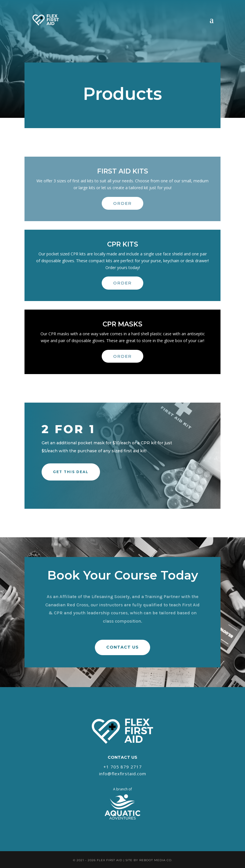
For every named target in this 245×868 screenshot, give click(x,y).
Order (122, 203)
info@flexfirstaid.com (123, 774)
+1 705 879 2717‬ (123, 767)
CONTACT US (122, 647)
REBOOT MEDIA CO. (156, 860)
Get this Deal (71, 472)
